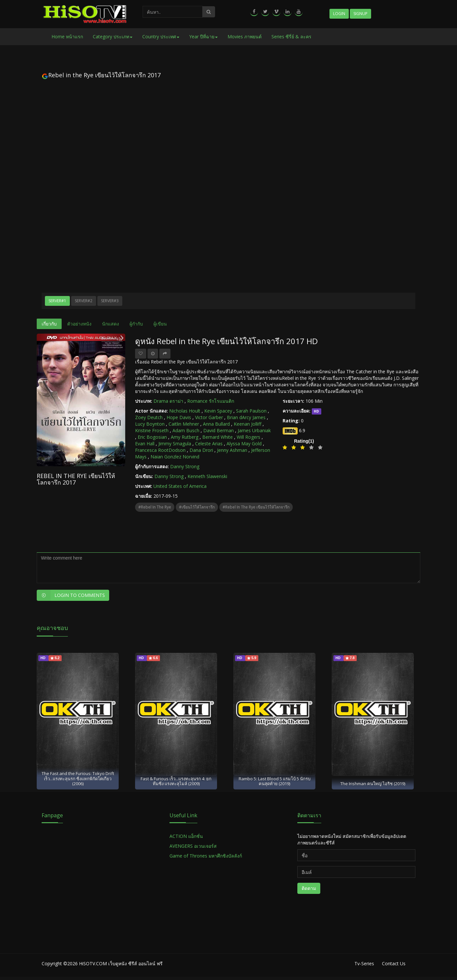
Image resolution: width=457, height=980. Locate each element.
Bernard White (218, 437)
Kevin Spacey (218, 411)
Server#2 (84, 301)
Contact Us (394, 963)
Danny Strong (185, 466)
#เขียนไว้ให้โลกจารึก (197, 507)
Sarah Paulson (251, 411)
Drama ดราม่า (168, 401)
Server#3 (110, 301)
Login (339, 14)
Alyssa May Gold (244, 444)
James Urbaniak (254, 430)
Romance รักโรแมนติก (211, 401)
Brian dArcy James (246, 417)
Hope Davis (179, 417)
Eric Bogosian (152, 437)
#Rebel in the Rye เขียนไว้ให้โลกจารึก (256, 507)
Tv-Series (364, 963)
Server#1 (57, 301)
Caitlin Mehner (184, 424)
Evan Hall (145, 444)
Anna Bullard (216, 424)
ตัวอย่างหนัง (79, 324)
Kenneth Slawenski (207, 476)
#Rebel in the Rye (155, 507)
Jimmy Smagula (175, 444)
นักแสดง (110, 324)
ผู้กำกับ (136, 324)
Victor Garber (209, 417)
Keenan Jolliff (248, 424)
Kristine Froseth (152, 430)
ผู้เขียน (160, 324)
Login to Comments (71, 595)
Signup (360, 14)
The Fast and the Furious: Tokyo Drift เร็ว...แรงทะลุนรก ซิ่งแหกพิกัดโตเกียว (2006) (78, 778)
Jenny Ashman (232, 450)
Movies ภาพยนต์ (245, 37)
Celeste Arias (209, 444)
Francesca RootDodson (160, 450)
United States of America (180, 486)
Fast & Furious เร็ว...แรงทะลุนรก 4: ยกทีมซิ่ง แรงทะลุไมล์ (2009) (176, 781)
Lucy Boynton (150, 424)
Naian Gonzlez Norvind (175, 457)
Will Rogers (248, 437)
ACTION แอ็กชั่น (186, 836)
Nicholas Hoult (185, 411)
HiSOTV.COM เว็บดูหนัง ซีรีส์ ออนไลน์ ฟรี (121, 963)
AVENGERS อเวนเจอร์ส (193, 846)
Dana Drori (201, 450)
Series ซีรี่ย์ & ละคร (291, 37)
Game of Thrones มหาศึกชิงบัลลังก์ (206, 856)
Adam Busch (186, 430)
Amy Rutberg (185, 437)
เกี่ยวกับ (49, 324)
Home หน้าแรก (67, 37)
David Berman (219, 430)
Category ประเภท (113, 37)
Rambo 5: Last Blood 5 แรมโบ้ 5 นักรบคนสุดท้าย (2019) (275, 781)
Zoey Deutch (149, 417)
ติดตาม (309, 888)
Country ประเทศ (161, 37)
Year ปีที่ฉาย (203, 37)
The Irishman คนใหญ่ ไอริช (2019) (373, 784)
